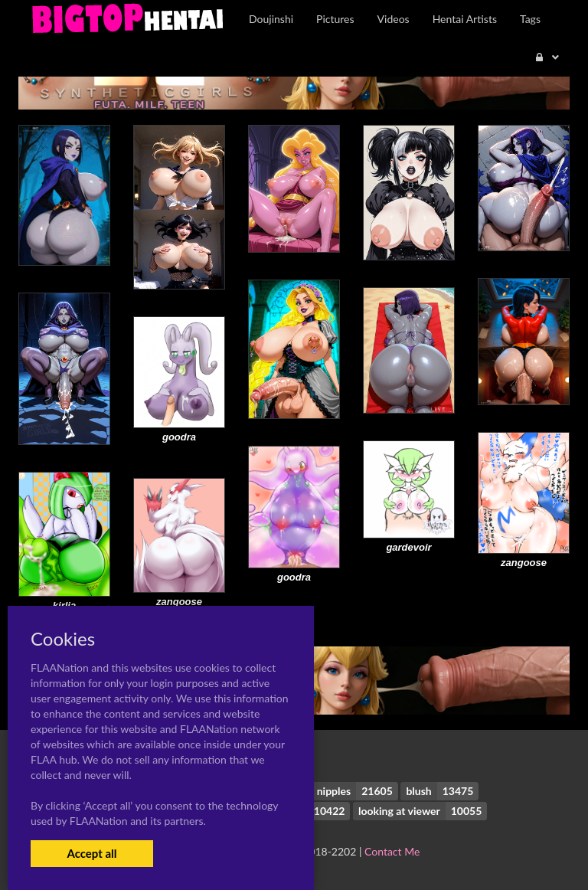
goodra (179, 437)
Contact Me (392, 851)
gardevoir (408, 547)
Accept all (91, 853)
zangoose (524, 563)
